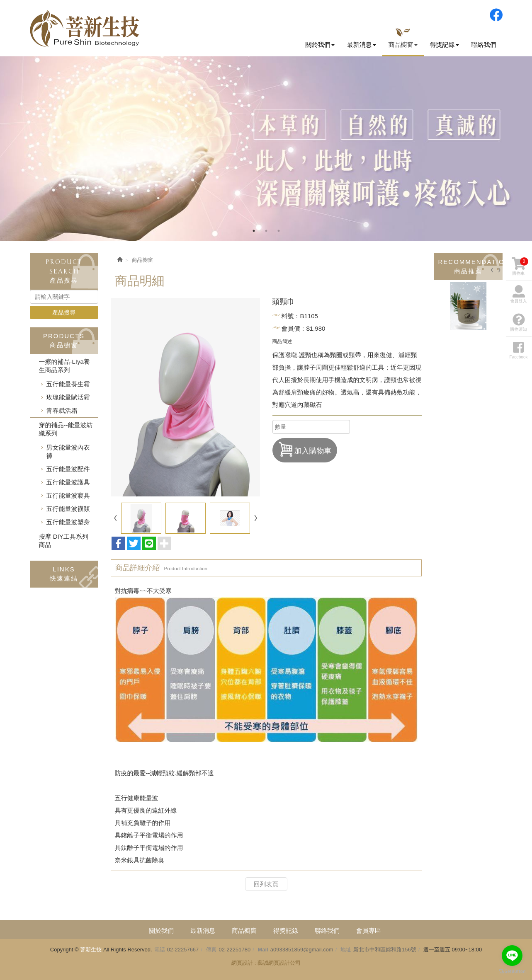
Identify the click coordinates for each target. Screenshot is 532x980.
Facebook (496, 15)
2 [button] (266, 231)
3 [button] (279, 231)
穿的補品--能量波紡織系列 (66, 429)
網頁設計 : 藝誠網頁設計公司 (266, 963)
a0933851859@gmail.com (302, 950)
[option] (266, 149)
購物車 (520, 266)
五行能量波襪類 (68, 509)
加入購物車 (305, 449)
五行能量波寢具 (68, 495)
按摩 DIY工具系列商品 (64, 541)
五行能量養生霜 (68, 384)
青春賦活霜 (62, 410)
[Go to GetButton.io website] (512, 972)
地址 (346, 950)
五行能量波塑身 (68, 522)
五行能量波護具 (68, 482)
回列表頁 (266, 884)
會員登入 (519, 294)
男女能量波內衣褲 (68, 451)
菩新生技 (85, 29)
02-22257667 (183, 950)
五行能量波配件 (68, 469)
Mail (263, 950)
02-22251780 (235, 950)
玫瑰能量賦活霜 (68, 397)
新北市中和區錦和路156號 (385, 950)
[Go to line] (512, 956)
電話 (160, 950)
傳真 (211, 950)
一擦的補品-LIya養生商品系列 (64, 366)
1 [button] (254, 231)
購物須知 (519, 322)
